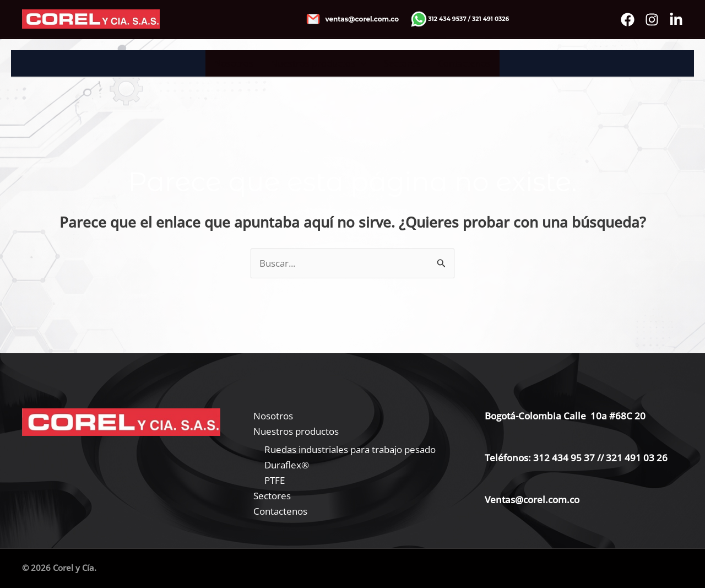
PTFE (275, 480)
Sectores (402, 63)
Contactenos (464, 63)
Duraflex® (287, 465)
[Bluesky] (676, 20)
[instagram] (652, 20)
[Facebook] (628, 20)
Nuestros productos (319, 63)
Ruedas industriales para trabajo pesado (350, 449)
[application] (361, 63)
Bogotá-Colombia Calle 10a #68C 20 (565, 416)
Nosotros (234, 63)
